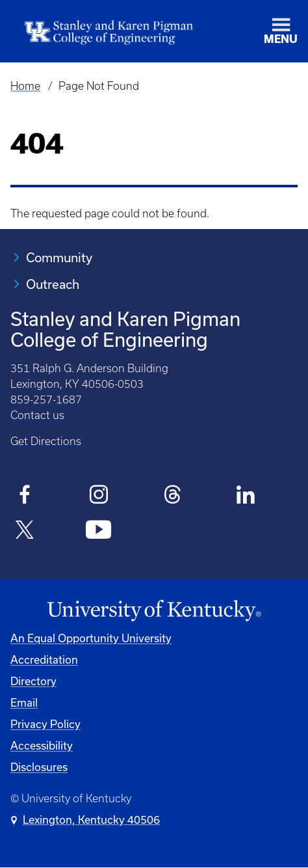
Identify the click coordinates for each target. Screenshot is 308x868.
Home (25, 86)
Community (59, 257)
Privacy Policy (45, 724)
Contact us (37, 415)
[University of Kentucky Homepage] (154, 611)
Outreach (53, 284)
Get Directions (46, 441)
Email (24, 702)
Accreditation (44, 659)
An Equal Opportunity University (91, 638)
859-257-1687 (46, 400)
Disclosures (39, 767)
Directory (33, 681)
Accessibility (42, 745)
